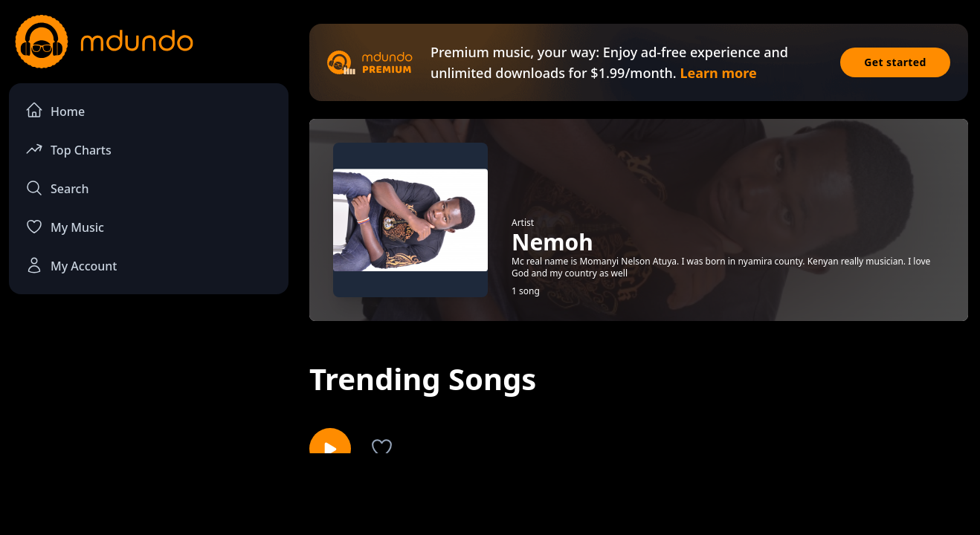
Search (57, 188)
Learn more (718, 73)
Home (55, 110)
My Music (65, 227)
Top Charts (68, 149)
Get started (895, 62)
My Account (71, 265)
